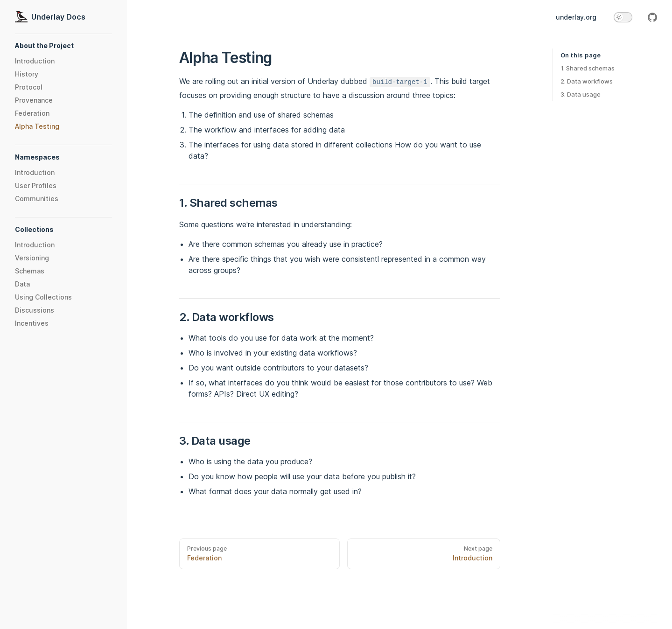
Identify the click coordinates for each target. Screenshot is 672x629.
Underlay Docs (50, 17)
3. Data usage (581, 94)
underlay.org (576, 17)
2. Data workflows (587, 81)
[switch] (623, 17)
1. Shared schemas (588, 68)
